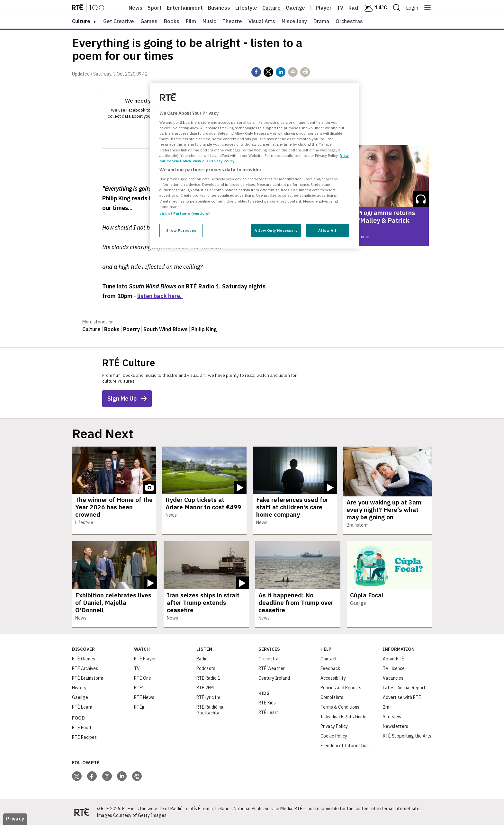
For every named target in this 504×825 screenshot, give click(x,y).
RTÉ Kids (267, 703)
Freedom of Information (345, 746)
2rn (386, 707)
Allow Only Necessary (276, 230)
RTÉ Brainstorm (88, 678)
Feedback (330, 668)
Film (191, 21)
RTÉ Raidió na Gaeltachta (210, 710)
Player (324, 8)
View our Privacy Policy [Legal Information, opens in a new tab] (213, 161)
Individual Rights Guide (343, 717)
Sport (155, 8)
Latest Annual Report (404, 688)
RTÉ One (143, 678)
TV (137, 668)
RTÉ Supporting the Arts (407, 736)
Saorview (392, 717)
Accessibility (333, 678)
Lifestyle (246, 8)
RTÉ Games (84, 659)
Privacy (15, 819)
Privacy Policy (334, 726)
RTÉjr (139, 707)
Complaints (332, 697)
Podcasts (206, 668)
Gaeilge (295, 8)
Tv (340, 8)
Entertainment (185, 8)
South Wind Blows (166, 329)
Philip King (204, 329)
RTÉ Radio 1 (208, 678)
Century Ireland (274, 678)
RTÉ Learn (82, 707)
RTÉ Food (81, 728)
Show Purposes (181, 230)
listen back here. (160, 296)
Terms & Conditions (340, 707)
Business (219, 8)
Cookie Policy (334, 736)
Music (209, 21)
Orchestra (269, 659)
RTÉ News (144, 697)
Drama (321, 21)
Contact (329, 659)
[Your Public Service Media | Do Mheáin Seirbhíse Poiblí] (82, 812)
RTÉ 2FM (205, 688)
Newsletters (396, 726)
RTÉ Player (145, 659)
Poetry (131, 329)
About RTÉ (393, 659)
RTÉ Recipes (84, 737)
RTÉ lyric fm (208, 697)
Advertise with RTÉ (402, 697)
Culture (271, 8)
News (135, 8)
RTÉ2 (139, 688)
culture (81, 21)
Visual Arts (262, 21)
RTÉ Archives (85, 668)
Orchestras (349, 21)
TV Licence (394, 668)
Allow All (327, 230)
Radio (355, 8)
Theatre (232, 21)
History (79, 688)
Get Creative (119, 21)
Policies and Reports (341, 688)
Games (149, 21)
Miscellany (294, 21)
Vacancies (393, 678)
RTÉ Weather (272, 668)
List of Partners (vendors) (184, 213)
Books (172, 21)
